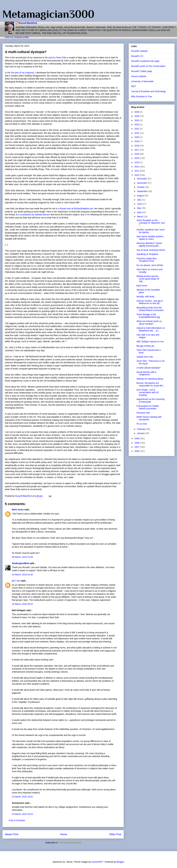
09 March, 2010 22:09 (22, 557)
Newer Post (12, 834)
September (143, 191)
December (142, 179)
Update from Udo (145, 357)
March (140, 217)
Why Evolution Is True (142, 96)
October (141, 187)
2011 (137, 171)
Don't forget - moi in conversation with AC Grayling (148, 392)
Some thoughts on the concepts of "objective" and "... (151, 223)
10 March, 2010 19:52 (22, 797)
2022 (137, 129)
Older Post (115, 834)
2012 (137, 167)
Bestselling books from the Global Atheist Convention (150, 309)
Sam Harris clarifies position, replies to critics (150, 238)
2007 (137, 447)
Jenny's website (139, 76)
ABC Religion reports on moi (150, 342)
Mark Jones (18, 510)
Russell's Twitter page (142, 71)
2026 (137, 112)
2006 (137, 451)
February (142, 429)
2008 (137, 443)
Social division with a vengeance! (146, 373)
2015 (137, 158)
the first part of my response (21, 73)
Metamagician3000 (48, 14)
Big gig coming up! (145, 346)
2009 (137, 438)
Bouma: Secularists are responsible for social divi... (151, 384)
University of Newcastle (142, 81)
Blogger (120, 862)
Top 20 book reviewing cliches (151, 250)
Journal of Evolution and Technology (148, 91)
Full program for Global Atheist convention (148, 407)
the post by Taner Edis (56, 57)
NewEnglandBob (20, 563)
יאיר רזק (16, 581)
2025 (137, 116)
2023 (137, 125)
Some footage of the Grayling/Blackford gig (148, 316)
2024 (137, 120)
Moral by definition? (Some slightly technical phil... (149, 245)
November (142, 183)
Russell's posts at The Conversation (148, 66)
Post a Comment (17, 820)
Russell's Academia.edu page (145, 61)
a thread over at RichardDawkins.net (76, 209)
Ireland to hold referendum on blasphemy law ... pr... (151, 329)
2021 (137, 133)
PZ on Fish (142, 424)
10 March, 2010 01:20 (22, 575)
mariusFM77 (97, 862)
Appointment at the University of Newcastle (151, 400)
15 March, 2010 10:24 (22, 814)
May (139, 208)
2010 (137, 175)
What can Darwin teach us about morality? (149, 322)
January (141, 433)
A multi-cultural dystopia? (149, 368)
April (139, 212)
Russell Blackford (28, 23)
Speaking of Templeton (147, 254)
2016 (137, 154)
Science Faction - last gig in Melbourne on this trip (150, 302)
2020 (137, 137)
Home (64, 834)
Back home (142, 286)
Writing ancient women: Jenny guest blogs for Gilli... (148, 279)
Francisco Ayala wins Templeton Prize (147, 260)
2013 (137, 162)
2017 (137, 150)
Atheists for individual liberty (150, 379)
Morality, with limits (145, 297)
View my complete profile (17, 37)
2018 (137, 146)
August (141, 196)
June (140, 204)
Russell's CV (137, 56)
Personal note (143, 413)
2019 (137, 141)
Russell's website (139, 51)
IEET (134, 86)
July (139, 200)
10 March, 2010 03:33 (22, 604)
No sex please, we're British (150, 265)
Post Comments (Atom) (70, 843)
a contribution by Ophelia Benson (34, 215)
